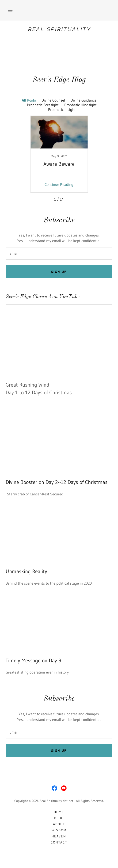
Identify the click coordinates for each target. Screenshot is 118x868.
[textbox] (59, 253)
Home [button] (59, 812)
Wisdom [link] (59, 830)
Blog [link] (59, 818)
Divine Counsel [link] (53, 100)
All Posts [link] (29, 100)
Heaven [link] (59, 836)
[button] (10, 10)
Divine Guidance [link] (84, 100)
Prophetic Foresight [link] (43, 105)
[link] (59, 29)
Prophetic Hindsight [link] (80, 105)
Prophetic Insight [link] (62, 109)
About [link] (59, 824)
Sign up (59, 272)
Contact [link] (59, 842)
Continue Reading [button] (59, 184)
